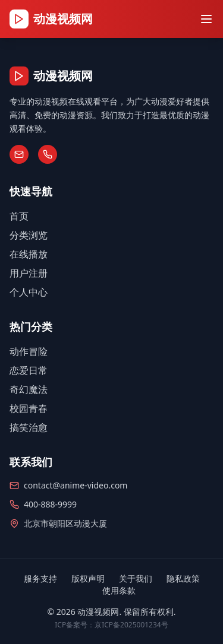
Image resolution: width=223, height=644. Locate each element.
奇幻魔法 (29, 389)
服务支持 (40, 578)
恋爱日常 (29, 370)
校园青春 (29, 408)
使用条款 (119, 590)
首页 (19, 216)
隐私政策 (183, 578)
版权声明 (88, 578)
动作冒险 (29, 351)
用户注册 (29, 273)
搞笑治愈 (29, 427)
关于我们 (136, 578)
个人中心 (29, 292)
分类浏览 (29, 235)
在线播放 (29, 254)
